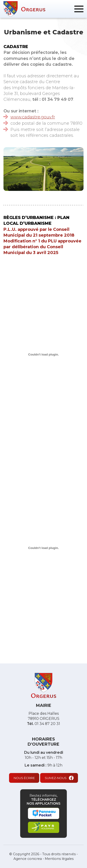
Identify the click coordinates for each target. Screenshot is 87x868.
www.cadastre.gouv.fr (33, 117)
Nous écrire (24, 778)
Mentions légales (59, 859)
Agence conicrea (28, 859)
